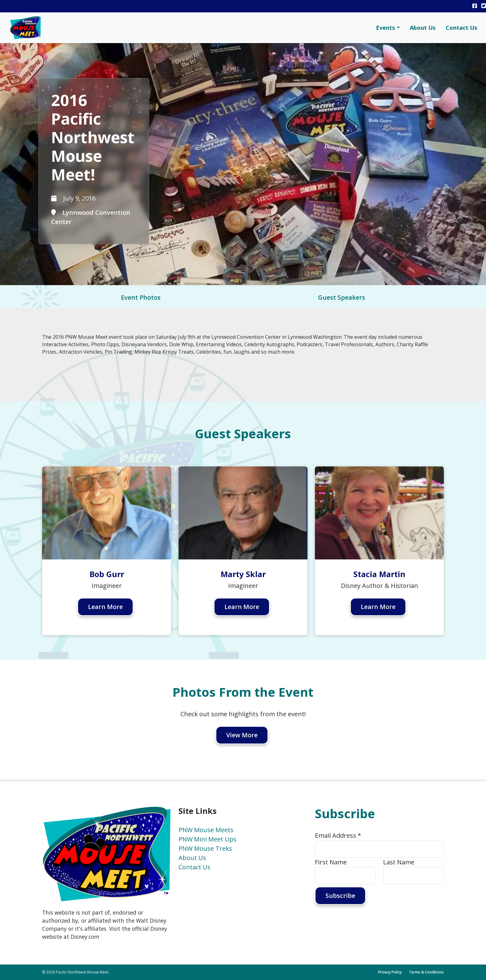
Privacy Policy (390, 972)
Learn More (106, 607)
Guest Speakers (342, 297)
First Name (331, 862)
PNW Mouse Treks (205, 848)
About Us (423, 28)
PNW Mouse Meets (206, 830)
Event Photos (141, 297)
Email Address (338, 835)
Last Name (399, 862)
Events (386, 28)
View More (242, 735)
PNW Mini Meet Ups (208, 839)
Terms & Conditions (426, 972)
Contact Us (462, 28)
